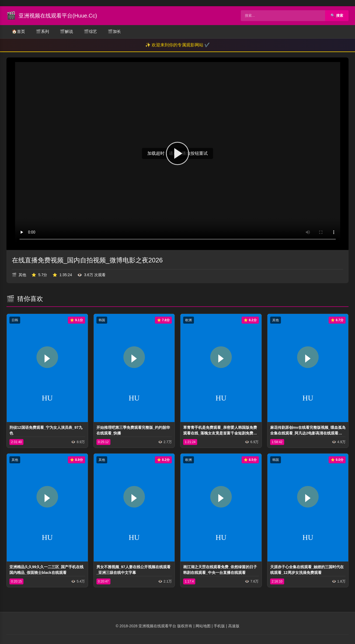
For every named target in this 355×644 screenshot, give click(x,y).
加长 (114, 32)
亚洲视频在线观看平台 (157, 626)
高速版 (234, 626)
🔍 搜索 (337, 16)
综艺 (90, 32)
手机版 (219, 626)
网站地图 (203, 626)
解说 (66, 32)
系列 (42, 32)
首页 (18, 32)
